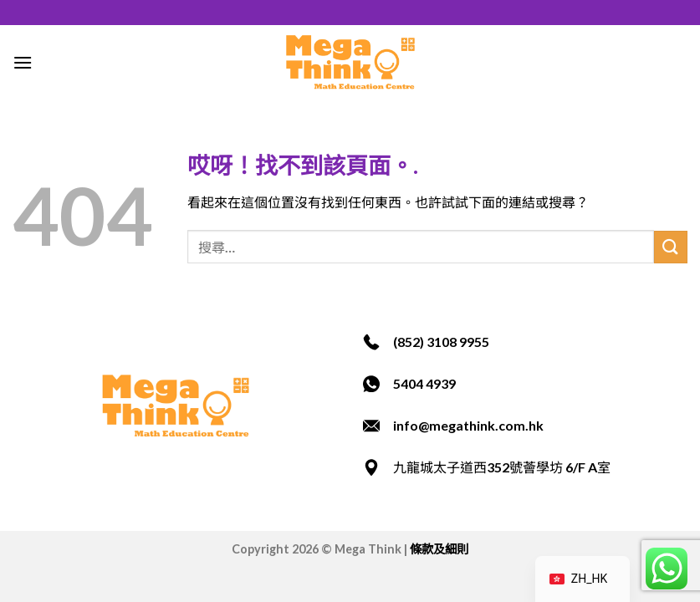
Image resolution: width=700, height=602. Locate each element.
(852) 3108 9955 (441, 342)
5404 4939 (424, 383)
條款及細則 (439, 549)
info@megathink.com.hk (468, 425)
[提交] (671, 247)
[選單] (23, 62)
